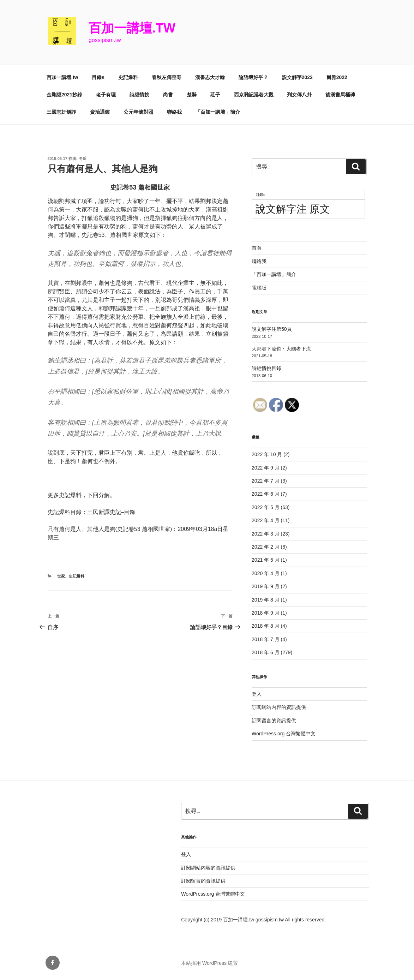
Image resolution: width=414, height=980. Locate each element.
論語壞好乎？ (253, 77)
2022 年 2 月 (266, 547)
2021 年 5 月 (266, 560)
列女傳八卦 (299, 95)
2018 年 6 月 (266, 652)
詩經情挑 (139, 95)
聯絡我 (174, 112)
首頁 (257, 248)
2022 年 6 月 (266, 494)
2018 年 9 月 (266, 613)
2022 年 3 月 (266, 534)
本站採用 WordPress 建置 (209, 963)
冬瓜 (83, 159)
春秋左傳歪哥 (167, 77)
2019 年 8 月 (266, 600)
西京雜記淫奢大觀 (254, 95)
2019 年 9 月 (266, 586)
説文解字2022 (297, 77)
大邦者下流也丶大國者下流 (281, 349)
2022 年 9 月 (266, 468)
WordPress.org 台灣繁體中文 (284, 734)
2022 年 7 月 (266, 481)
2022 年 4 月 (266, 520)
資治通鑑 (100, 112)
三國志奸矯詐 (61, 112)
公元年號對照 (138, 112)
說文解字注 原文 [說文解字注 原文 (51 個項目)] (293, 209)
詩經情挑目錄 (266, 368)
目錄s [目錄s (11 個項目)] (260, 195)
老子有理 (106, 95)
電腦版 (259, 288)
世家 (61, 576)
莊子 (215, 95)
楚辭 (192, 95)
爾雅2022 (337, 77)
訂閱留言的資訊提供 (274, 721)
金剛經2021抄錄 (64, 95)
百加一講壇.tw (132, 28)
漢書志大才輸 (210, 77)
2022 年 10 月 (267, 454)
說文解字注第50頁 (272, 329)
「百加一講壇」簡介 (218, 112)
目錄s (98, 77)
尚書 (168, 95)
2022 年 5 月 (266, 507)
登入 (257, 694)
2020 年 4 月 (266, 573)
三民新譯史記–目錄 (111, 512)
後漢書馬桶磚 (340, 95)
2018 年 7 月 (266, 639)
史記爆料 (128, 77)
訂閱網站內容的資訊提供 (279, 707)
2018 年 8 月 (266, 626)
